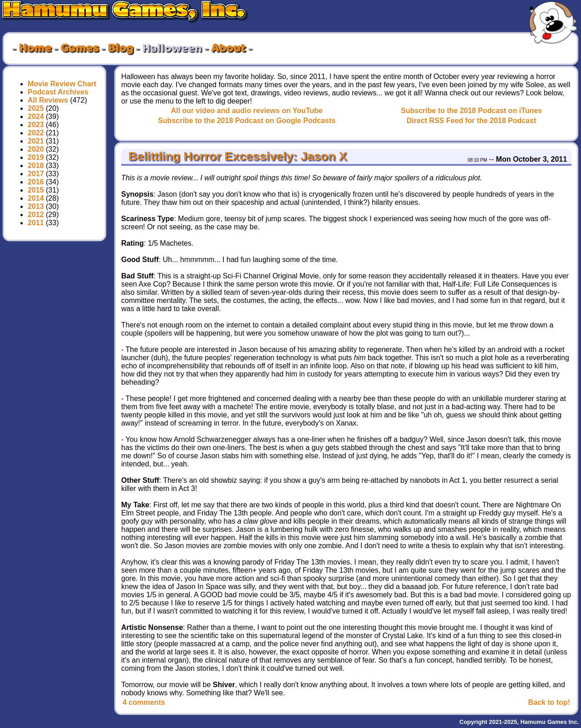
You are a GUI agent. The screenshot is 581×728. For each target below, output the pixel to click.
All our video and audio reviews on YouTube (246, 111)
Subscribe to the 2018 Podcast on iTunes (471, 111)
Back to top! (549, 702)
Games (79, 49)
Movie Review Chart (62, 84)
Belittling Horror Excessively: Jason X (236, 156)
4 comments (144, 702)
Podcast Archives (58, 92)
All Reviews (48, 100)
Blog (120, 49)
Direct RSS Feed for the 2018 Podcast (471, 121)
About (228, 49)
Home (35, 49)
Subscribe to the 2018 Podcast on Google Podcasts (247, 121)
